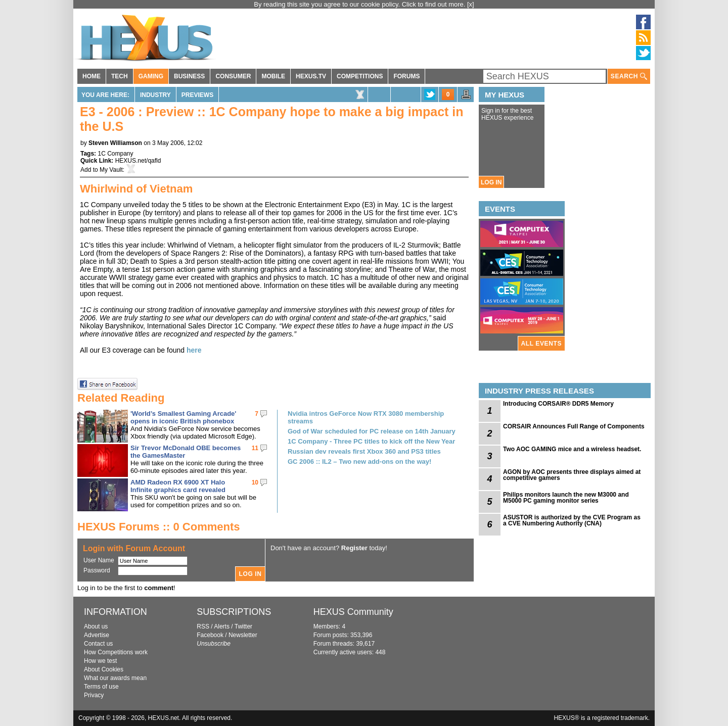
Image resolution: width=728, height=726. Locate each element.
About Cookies (104, 669)
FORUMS (406, 76)
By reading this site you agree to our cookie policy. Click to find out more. (360, 4)
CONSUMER (233, 76)
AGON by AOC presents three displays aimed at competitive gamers (572, 475)
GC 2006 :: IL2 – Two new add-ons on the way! (359, 462)
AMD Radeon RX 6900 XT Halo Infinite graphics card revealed (178, 486)
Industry (155, 95)
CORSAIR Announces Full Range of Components (574, 426)
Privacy (94, 695)
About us (96, 626)
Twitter (243, 626)
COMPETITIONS (360, 76)
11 (255, 448)
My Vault (111, 170)
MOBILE (273, 76)
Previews (197, 95)
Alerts (222, 626)
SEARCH (629, 77)
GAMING (151, 76)
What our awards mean (115, 678)
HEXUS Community (353, 612)
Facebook (210, 635)
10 (255, 482)
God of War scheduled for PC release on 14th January (372, 431)
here (194, 350)
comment (159, 588)
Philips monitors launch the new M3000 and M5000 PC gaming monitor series (566, 498)
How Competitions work (116, 652)
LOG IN (491, 182)
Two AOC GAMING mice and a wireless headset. (572, 449)
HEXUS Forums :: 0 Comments (159, 527)
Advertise (97, 635)
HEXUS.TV (311, 76)
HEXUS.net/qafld (138, 161)
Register (354, 548)
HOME (92, 76)
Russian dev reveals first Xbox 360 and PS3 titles (364, 451)
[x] (471, 4)
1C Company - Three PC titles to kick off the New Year (371, 441)
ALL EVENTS (541, 344)
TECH (120, 76)
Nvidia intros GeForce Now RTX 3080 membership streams (366, 417)
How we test (100, 661)
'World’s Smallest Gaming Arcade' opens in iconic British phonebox (183, 417)
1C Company (115, 154)
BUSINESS (189, 76)
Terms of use (101, 687)
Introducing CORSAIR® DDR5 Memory (558, 404)
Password (97, 570)
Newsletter (243, 635)
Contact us (98, 644)
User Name (99, 560)
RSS (203, 626)
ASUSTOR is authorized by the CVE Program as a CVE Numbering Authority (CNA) (572, 520)
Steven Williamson (115, 143)
